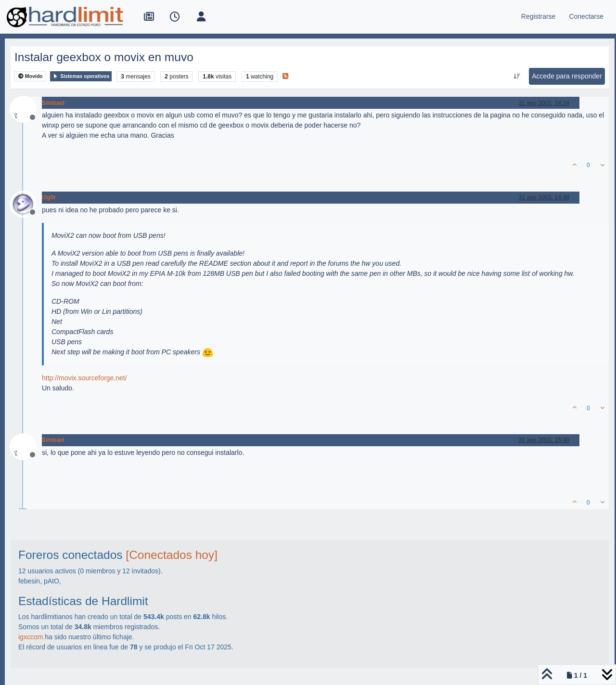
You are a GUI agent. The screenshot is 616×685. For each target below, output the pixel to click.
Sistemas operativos (81, 76)
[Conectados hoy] (172, 555)
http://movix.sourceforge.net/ (84, 378)
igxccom (31, 637)
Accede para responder (567, 76)
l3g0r (49, 197)
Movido (31, 76)
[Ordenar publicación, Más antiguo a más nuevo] (517, 77)
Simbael (53, 103)
